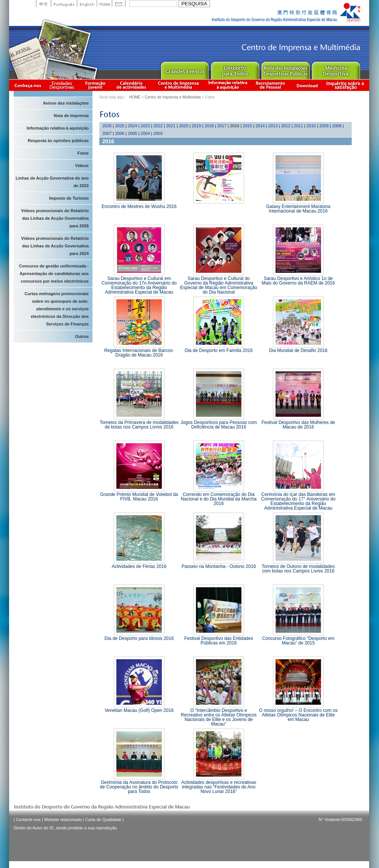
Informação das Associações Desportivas (63, 85)
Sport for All (235, 69)
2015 (247, 126)
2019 (196, 126)
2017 (222, 126)
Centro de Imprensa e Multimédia (179, 85)
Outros (82, 336)
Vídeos (82, 166)
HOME (135, 97)
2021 (171, 126)
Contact (119, 3)
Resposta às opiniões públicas (58, 141)
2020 (183, 126)
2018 (209, 126)
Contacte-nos (28, 820)
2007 (107, 133)
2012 (286, 126)
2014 (260, 126)
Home (104, 3)
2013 (273, 126)
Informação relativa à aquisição (228, 85)
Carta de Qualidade (103, 820)
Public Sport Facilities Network (285, 69)
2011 (298, 126)
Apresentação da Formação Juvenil (95, 85)
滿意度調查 (346, 85)
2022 (158, 126)
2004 (145, 133)
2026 (107, 126)
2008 (337, 126)
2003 (158, 133)
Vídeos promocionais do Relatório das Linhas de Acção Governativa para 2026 (55, 218)
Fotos (83, 153)
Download (307, 85)
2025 (120, 126)
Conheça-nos (28, 85)
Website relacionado (63, 820)
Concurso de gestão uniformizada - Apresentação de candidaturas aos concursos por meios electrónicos (54, 274)
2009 (324, 126)
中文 (43, 3)
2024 (132, 126)
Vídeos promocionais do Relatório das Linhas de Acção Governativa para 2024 (55, 246)
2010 (311, 126)
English (87, 3)
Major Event (184, 69)
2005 (132, 133)
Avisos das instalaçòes (66, 103)
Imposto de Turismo (69, 198)
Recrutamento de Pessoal (271, 85)
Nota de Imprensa (71, 116)
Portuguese (64, 3)
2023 (145, 126)
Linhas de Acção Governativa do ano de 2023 (52, 182)
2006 (120, 133)
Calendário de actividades (132, 85)
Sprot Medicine (336, 69)
